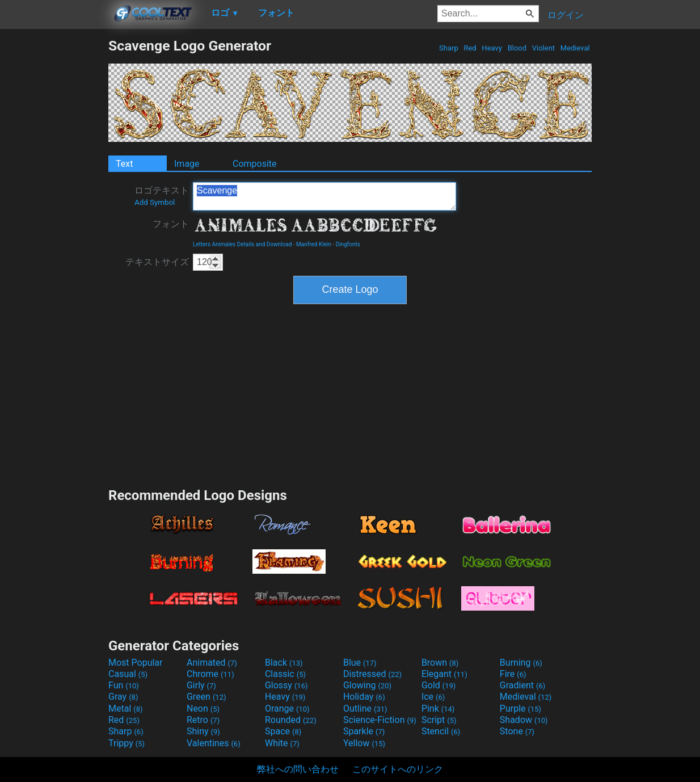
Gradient (522, 685)
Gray (123, 697)
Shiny (203, 731)
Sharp (449, 48)
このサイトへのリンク (398, 769)
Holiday (364, 697)
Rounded (291, 720)
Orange (287, 709)
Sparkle (364, 731)
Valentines (214, 743)
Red (470, 48)
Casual (128, 674)
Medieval (575, 48)
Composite (255, 164)
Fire (513, 674)
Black (284, 663)
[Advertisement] (54, 208)
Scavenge (324, 196)
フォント (171, 224)
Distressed (372, 674)
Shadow (524, 720)
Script (439, 720)
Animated (212, 663)
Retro (203, 720)
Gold (439, 685)
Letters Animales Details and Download (242, 244)
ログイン (566, 15)
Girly (201, 685)
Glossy (286, 685)
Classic (285, 674)
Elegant (444, 674)
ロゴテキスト (162, 196)
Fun (124, 685)
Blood (517, 48)
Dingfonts (348, 244)
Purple (520, 709)
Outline (365, 709)
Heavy (492, 48)
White (282, 743)
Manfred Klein (314, 244)
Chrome (210, 674)
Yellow (364, 743)
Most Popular (136, 663)
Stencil (441, 731)
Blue (360, 663)
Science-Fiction (380, 720)
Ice (433, 697)
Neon (203, 709)
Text (124, 164)
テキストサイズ (157, 262)
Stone (517, 731)
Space (283, 731)
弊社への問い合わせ (298, 769)
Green (206, 697)
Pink (438, 709)
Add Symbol (155, 202)
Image (187, 164)
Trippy (126, 743)
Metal (126, 709)
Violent (544, 48)
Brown (440, 663)
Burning (521, 663)
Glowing (367, 685)
